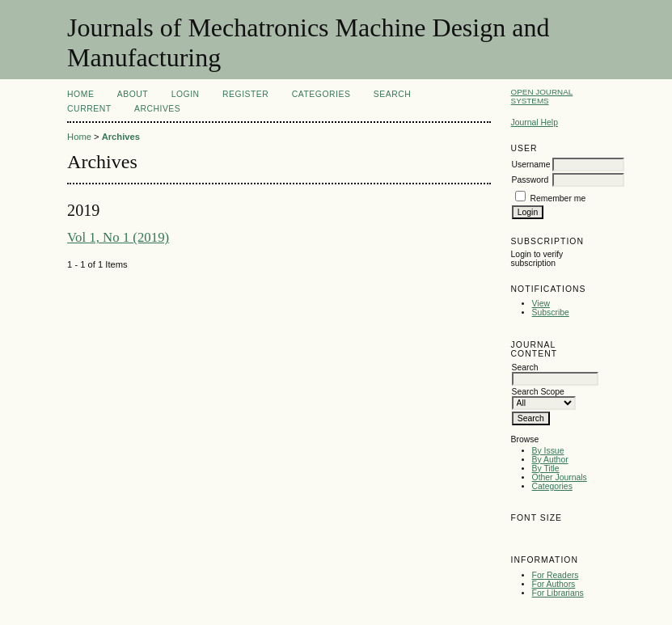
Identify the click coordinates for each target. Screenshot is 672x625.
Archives (157, 109)
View (541, 304)
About (133, 94)
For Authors (554, 584)
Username (531, 165)
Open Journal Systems (542, 96)
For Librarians (558, 593)
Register (245, 94)
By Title (546, 469)
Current (89, 109)
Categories (552, 486)
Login (186, 94)
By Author (550, 460)
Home (80, 94)
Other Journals (560, 477)
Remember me (558, 198)
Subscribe (551, 312)
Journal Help (535, 122)
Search (392, 94)
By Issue (548, 451)
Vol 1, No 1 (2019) (118, 237)
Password (530, 180)
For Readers (556, 575)
